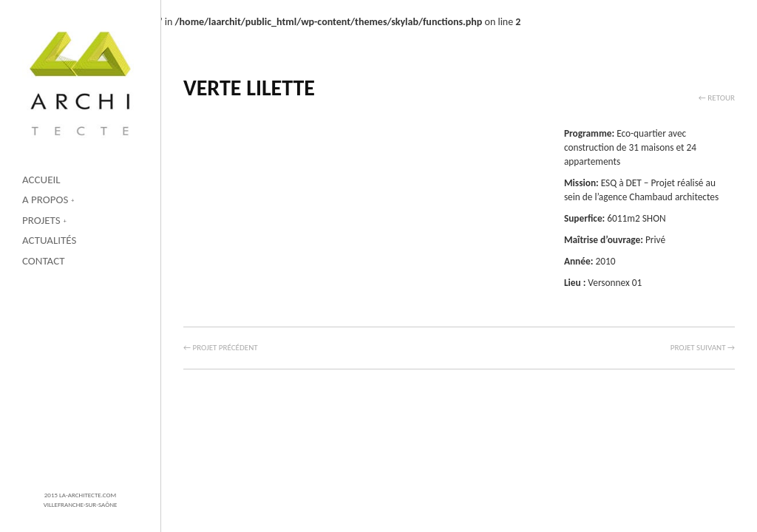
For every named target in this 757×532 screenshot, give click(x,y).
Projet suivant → (703, 348)
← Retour (717, 98)
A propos (45, 199)
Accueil (41, 180)
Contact (44, 261)
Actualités (49, 240)
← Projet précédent (221, 348)
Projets (41, 220)
